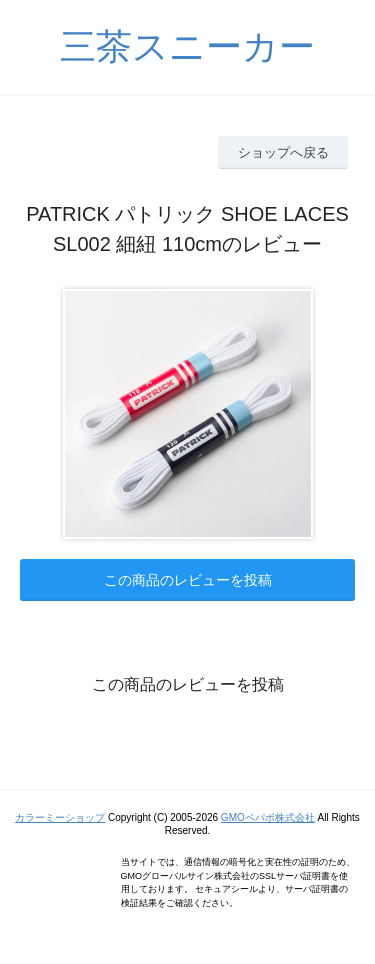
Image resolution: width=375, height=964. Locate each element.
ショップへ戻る (283, 152)
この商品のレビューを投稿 (188, 580)
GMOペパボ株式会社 (268, 817)
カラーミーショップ (60, 817)
